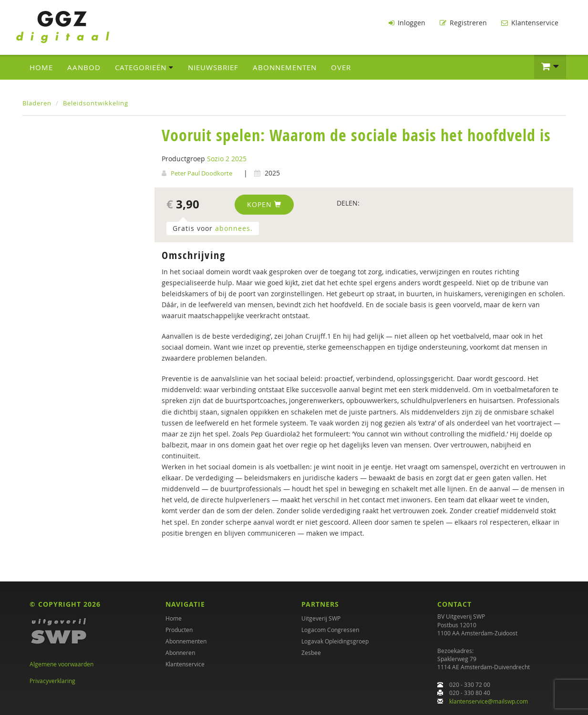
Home (41, 67)
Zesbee (311, 653)
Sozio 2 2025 (227, 159)
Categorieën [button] (144, 67)
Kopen (264, 204)
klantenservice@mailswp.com (489, 701)
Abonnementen (285, 67)
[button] (550, 67)
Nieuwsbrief (213, 67)
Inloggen (407, 23)
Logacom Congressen (330, 630)
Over (341, 67)
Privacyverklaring (52, 681)
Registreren (463, 23)
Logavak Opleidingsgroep (335, 641)
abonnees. (234, 228)
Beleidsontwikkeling (96, 103)
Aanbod (84, 67)
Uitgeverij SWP (321, 618)
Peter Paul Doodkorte (201, 173)
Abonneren (180, 653)
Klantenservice (530, 23)
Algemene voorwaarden (62, 664)
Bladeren (37, 103)
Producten (179, 630)
